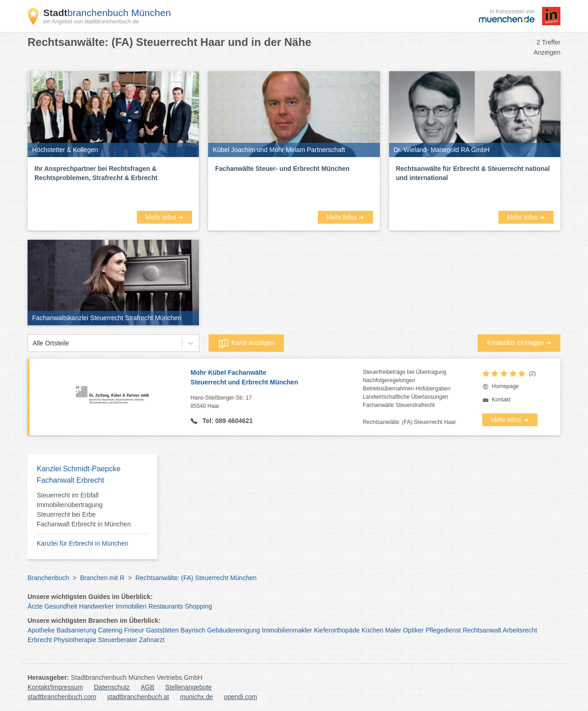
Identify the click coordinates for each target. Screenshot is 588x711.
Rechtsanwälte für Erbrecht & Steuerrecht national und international (473, 173)
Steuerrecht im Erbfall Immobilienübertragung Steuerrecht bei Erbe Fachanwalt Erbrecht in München (84, 510)
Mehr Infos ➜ (164, 217)
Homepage (506, 386)
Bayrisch (193, 630)
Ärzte (35, 606)
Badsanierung (76, 630)
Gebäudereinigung (234, 630)
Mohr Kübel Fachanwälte (277, 378)
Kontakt (501, 400)
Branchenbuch (48, 578)
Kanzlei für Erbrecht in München (82, 543)
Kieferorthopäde (337, 630)
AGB (147, 687)
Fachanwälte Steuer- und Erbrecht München (282, 169)
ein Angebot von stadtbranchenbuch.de (91, 22)
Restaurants (166, 606)
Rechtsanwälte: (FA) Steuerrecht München (196, 578)
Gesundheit (61, 606)
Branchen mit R (102, 578)
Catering (110, 630)
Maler (393, 630)
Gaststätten (163, 630)
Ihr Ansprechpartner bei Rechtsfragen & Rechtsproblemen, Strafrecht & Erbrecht (96, 173)
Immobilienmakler (287, 630)
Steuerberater (118, 640)
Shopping (198, 606)
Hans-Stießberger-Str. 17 (277, 402)
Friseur (134, 630)
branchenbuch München (107, 13)
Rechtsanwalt (482, 630)
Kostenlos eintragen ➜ (519, 343)
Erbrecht (40, 640)
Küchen (372, 630)
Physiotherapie (75, 640)
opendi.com (240, 697)
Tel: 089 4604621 (227, 421)
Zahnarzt (152, 640)
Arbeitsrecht (520, 630)
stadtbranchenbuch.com (62, 697)
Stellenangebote (189, 687)
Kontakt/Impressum (55, 687)
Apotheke (41, 630)
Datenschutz (112, 687)
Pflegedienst (443, 630)
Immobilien (131, 606)
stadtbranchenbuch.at (138, 697)
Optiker (413, 630)
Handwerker (96, 606)
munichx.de (197, 697)
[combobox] (33, 343)
